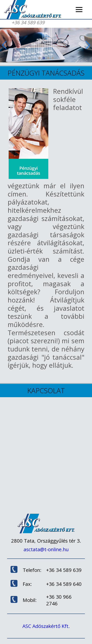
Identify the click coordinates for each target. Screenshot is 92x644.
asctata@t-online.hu (46, 549)
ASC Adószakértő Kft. (46, 626)
